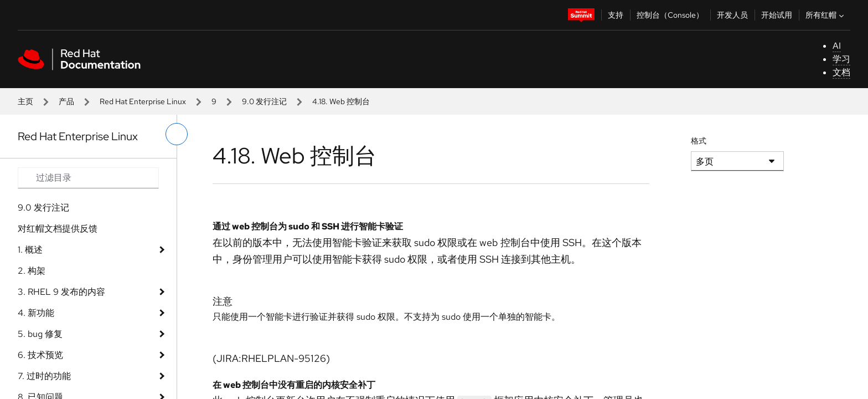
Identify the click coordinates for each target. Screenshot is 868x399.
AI (837, 46)
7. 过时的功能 (44, 376)
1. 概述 (30, 250)
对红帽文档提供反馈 (58, 229)
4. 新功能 (36, 313)
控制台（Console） (670, 15)
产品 (66, 101)
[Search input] (88, 178)
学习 (841, 59)
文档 (841, 72)
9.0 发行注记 (264, 101)
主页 (25, 101)
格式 (699, 141)
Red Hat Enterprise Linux (143, 101)
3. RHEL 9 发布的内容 (61, 292)
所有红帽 (826, 15)
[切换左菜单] (177, 134)
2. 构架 (32, 271)
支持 (616, 15)
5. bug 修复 (40, 334)
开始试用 (777, 15)
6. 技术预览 (40, 355)
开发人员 (732, 15)
